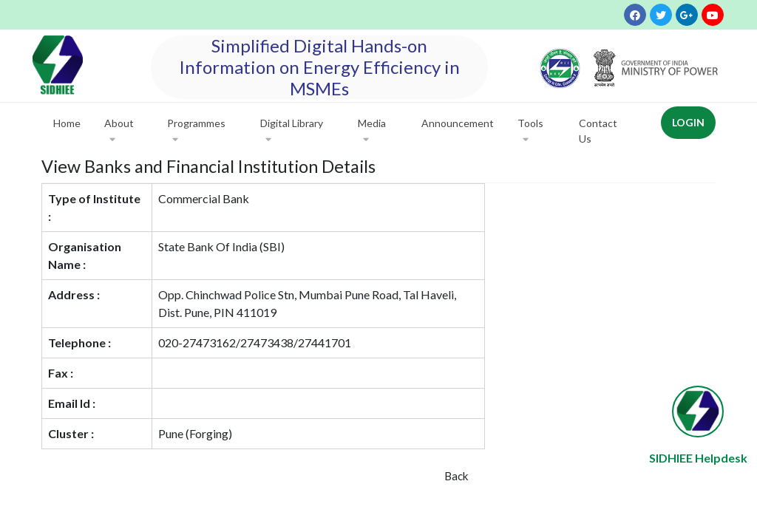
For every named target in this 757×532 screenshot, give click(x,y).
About (119, 132)
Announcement (458, 123)
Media (372, 132)
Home (67, 123)
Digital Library (292, 132)
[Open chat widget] (698, 412)
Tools (530, 132)
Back (456, 476)
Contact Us (598, 131)
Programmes (196, 132)
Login (688, 122)
